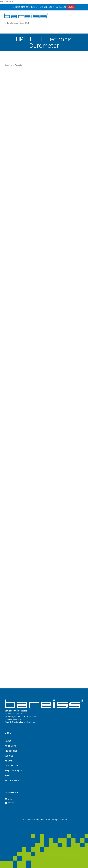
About (8, 761)
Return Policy (13, 781)
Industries (11, 751)
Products (10, 746)
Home (8, 741)
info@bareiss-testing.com (23, 722)
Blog (8, 776)
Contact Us (12, 766)
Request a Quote (15, 771)
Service (9, 756)
